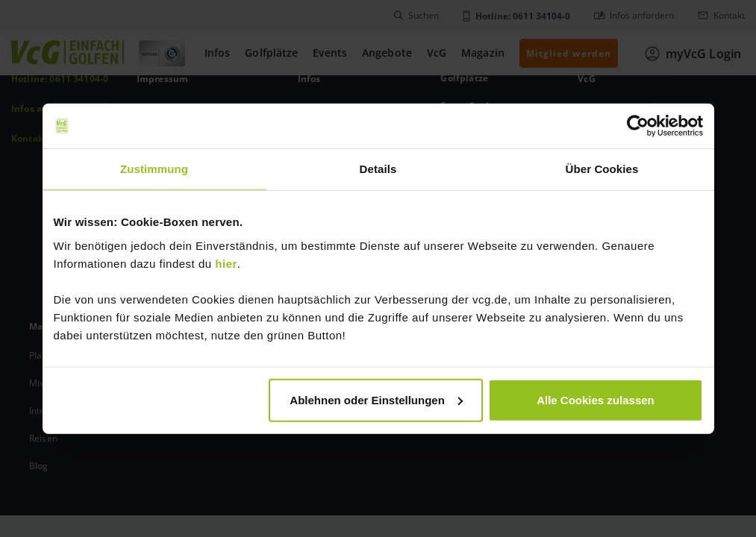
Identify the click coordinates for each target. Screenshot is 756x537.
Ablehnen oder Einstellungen (376, 399)
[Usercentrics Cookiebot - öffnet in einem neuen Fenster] (638, 126)
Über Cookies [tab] (602, 169)
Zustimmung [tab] (154, 169)
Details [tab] (378, 169)
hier (226, 263)
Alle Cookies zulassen (596, 399)
